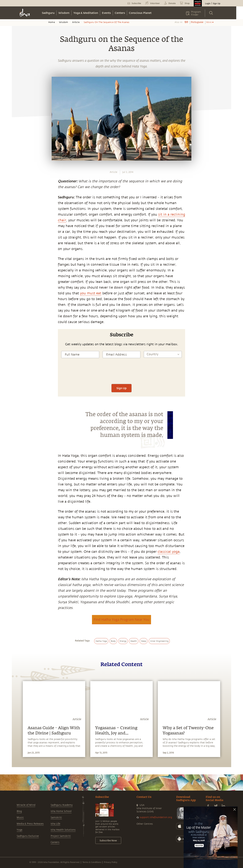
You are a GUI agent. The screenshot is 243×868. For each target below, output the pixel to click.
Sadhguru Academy (62, 805)
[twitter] (18, 300)
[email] (18, 316)
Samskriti (56, 817)
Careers (55, 842)
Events (106, 13)
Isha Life (55, 824)
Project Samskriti (61, 836)
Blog (19, 811)
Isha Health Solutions (63, 830)
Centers (120, 13)
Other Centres (145, 824)
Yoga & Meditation (86, 13)
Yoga (19, 830)
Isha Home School (61, 811)
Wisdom (64, 13)
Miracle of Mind (26, 805)
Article (76, 22)
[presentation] (122, 374)
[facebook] (18, 292)
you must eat (91, 293)
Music (20, 817)
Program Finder (196, 13)
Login (208, 3)
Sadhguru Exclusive (28, 836)
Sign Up (217, 3)
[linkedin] (18, 308)
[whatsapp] (19, 284)
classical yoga (169, 552)
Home (52, 22)
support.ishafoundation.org (156, 817)
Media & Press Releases (30, 824)
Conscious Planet (140, 13)
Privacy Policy (111, 862)
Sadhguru (48, 13)
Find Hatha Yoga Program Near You (121, 619)
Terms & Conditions (92, 862)
